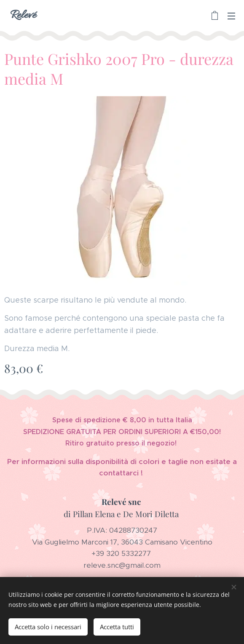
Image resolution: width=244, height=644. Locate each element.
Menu (231, 16)
